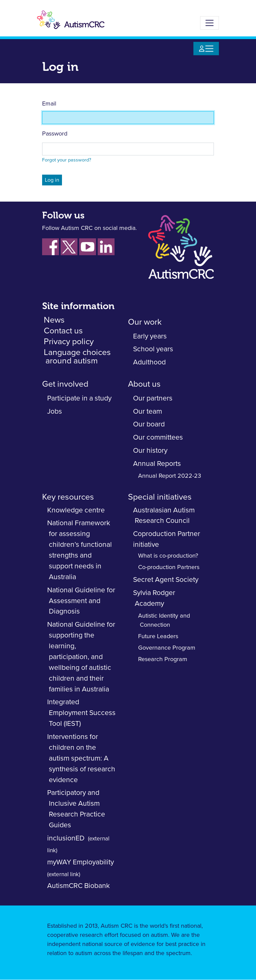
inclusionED (66, 838)
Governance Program (167, 648)
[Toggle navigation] (210, 23)
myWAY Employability (81, 862)
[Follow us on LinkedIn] (106, 247)
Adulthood (149, 362)
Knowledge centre (76, 510)
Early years (150, 336)
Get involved (65, 384)
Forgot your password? (67, 160)
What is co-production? (168, 556)
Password (55, 134)
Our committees (158, 437)
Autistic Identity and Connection (164, 620)
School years (153, 349)
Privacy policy (69, 342)
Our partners (153, 398)
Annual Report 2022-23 (170, 476)
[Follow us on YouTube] (88, 247)
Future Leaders (158, 636)
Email (49, 104)
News (54, 320)
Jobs (55, 411)
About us (144, 384)
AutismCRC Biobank (78, 886)
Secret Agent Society (166, 580)
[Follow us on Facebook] (51, 247)
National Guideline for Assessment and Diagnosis (81, 601)
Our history (150, 451)
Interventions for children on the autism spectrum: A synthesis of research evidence (81, 758)
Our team (148, 411)
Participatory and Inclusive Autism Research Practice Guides (76, 809)
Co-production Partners (169, 567)
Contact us (63, 331)
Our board (149, 424)
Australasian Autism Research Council (164, 516)
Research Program (163, 659)
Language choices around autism (77, 357)
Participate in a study (79, 398)
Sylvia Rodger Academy (154, 598)
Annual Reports (157, 464)
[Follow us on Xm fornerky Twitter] (69, 247)
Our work (145, 322)
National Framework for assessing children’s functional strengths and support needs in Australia (79, 550)
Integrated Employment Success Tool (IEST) (81, 713)
